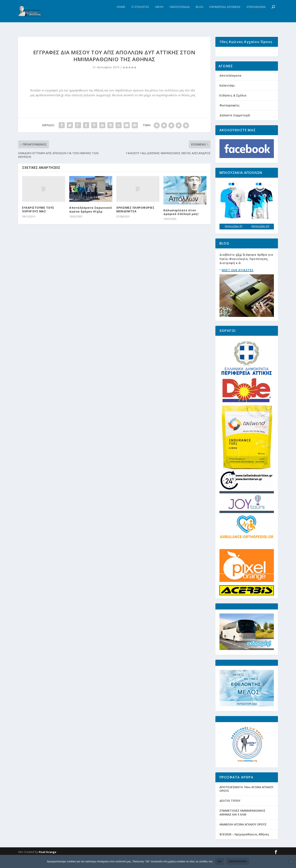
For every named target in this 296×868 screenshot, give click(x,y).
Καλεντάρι (227, 97)
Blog (199, 15)
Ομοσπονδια (180, 15)
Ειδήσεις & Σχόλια (233, 107)
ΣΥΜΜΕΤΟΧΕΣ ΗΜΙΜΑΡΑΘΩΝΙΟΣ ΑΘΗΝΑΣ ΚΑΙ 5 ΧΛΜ (242, 824)
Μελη (159, 15)
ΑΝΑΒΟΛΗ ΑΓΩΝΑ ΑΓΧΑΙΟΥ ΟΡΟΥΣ (243, 836)
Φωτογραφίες (230, 117)
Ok (220, 861)
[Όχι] (291, 862)
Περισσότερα (238, 861)
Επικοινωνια (256, 15)
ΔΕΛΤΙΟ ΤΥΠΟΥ (230, 812)
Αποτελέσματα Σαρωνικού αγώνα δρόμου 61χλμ (91, 211)
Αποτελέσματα (230, 87)
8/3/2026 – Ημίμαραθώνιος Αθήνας (244, 846)
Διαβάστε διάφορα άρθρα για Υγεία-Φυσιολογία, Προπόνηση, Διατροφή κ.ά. (246, 270)
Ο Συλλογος (140, 15)
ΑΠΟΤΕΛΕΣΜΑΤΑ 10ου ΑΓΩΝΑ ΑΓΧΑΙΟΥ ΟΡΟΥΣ (246, 800)
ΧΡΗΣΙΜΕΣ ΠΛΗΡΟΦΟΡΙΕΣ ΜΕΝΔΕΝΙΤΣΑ (135, 211)
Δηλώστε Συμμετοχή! (235, 127)
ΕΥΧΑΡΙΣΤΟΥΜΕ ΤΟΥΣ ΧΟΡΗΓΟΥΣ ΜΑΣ (38, 211)
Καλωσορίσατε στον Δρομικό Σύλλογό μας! (181, 214)
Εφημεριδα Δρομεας (225, 15)
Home (121, 15)
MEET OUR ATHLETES (238, 281)
